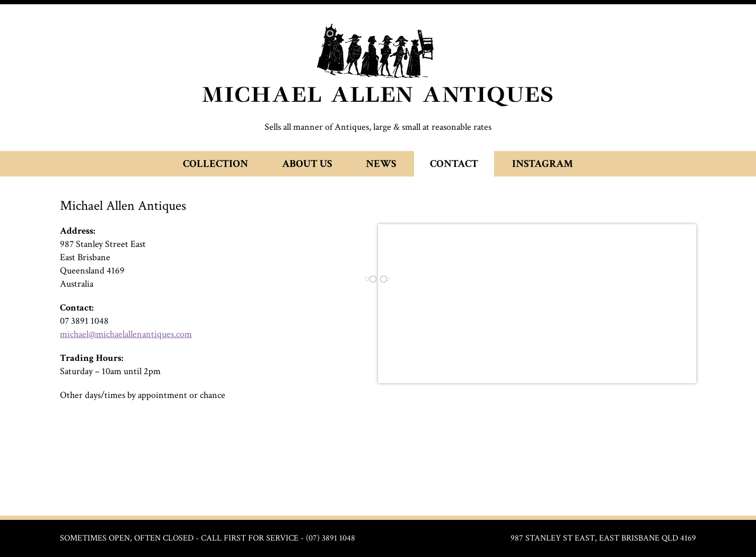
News (381, 164)
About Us (307, 164)
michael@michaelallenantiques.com (126, 334)
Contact (454, 164)
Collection (216, 164)
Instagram (543, 164)
